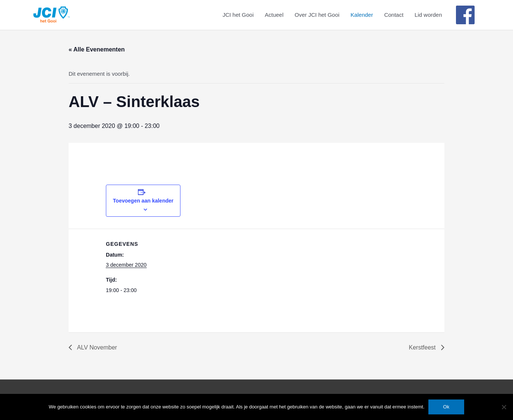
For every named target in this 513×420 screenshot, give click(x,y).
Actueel (274, 15)
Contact (394, 15)
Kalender (362, 15)
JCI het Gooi (238, 15)
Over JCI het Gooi (317, 15)
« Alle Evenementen (97, 49)
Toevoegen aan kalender (143, 201)
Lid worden (428, 15)
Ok (446, 407)
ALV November (96, 347)
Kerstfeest (423, 347)
